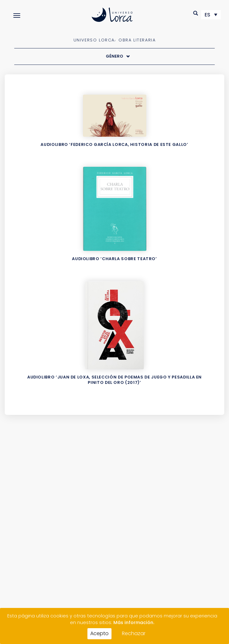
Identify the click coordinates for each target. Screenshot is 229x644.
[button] (196, 13)
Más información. (134, 622)
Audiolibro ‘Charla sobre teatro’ (114, 259)
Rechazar (134, 633)
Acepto (99, 633)
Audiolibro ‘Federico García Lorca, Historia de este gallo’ (114, 144)
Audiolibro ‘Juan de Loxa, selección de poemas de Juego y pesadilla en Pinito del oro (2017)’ (114, 380)
